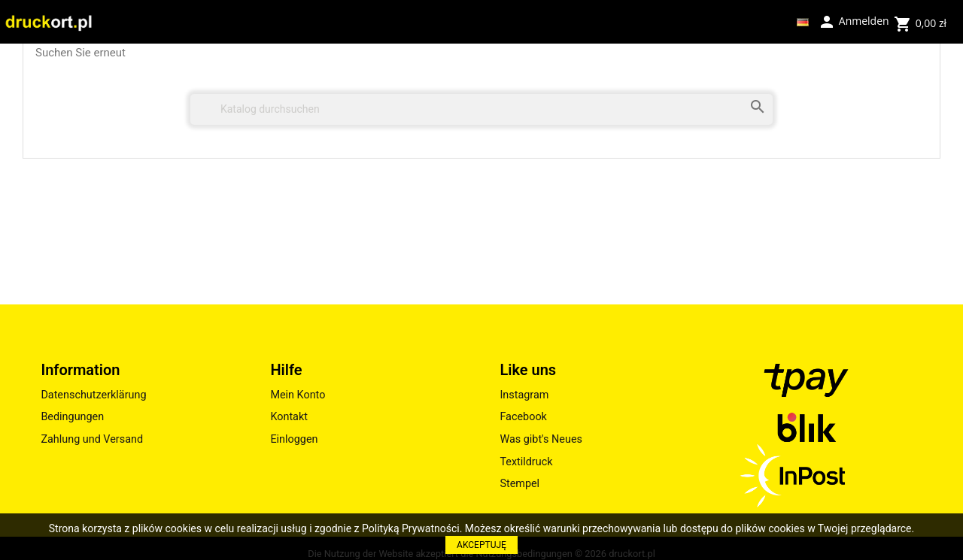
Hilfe (286, 370)
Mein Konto (298, 395)
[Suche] (481, 109)
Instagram (524, 395)
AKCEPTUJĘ (481, 545)
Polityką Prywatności (411, 528)
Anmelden (853, 20)
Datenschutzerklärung (93, 395)
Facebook (523, 417)
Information (80, 370)
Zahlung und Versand (92, 439)
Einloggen (294, 439)
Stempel (519, 484)
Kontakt (289, 417)
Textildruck (526, 462)
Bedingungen (72, 417)
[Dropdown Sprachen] (803, 22)
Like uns (528, 370)
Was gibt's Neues (541, 439)
